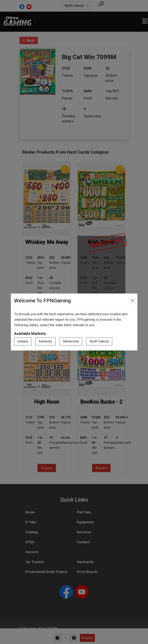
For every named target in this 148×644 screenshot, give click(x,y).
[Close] (132, 301)
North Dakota (99, 341)
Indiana (23, 341)
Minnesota (71, 341)
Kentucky (46, 341)
